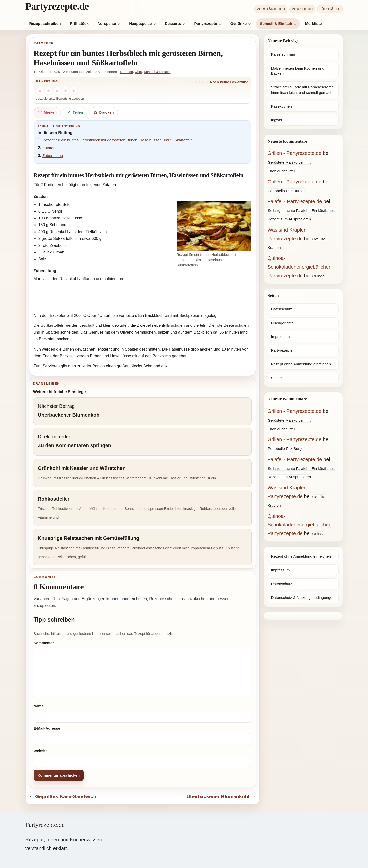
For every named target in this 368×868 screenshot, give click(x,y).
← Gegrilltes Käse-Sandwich (63, 796)
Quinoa (318, 276)
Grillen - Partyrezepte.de (295, 153)
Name (39, 706)
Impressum (281, 337)
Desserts (173, 23)
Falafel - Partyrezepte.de (295, 201)
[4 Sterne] (66, 91)
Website (41, 751)
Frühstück (79, 23)
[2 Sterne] (49, 91)
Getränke (239, 23)
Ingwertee (280, 120)
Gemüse (126, 72)
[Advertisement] (142, 298)
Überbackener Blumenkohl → (221, 796)
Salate (277, 378)
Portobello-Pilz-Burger (286, 191)
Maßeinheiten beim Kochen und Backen (298, 71)
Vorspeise (107, 23)
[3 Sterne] (57, 91)
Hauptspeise (140, 23)
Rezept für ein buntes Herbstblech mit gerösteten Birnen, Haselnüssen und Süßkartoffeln (117, 140)
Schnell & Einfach (276, 23)
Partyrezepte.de (57, 6)
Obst (138, 72)
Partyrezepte (205, 23)
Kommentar (44, 643)
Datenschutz (282, 309)
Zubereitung (53, 156)
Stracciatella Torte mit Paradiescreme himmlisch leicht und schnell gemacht (302, 90)
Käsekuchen (282, 106)
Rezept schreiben (45, 23)
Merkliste (314, 23)
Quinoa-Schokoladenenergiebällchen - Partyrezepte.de (301, 267)
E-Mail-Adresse (47, 728)
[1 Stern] (40, 91)
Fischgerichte (282, 323)
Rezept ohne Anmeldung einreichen (301, 364)
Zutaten (49, 148)
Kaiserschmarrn (284, 54)
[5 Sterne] (74, 91)
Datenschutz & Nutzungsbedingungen (303, 597)
